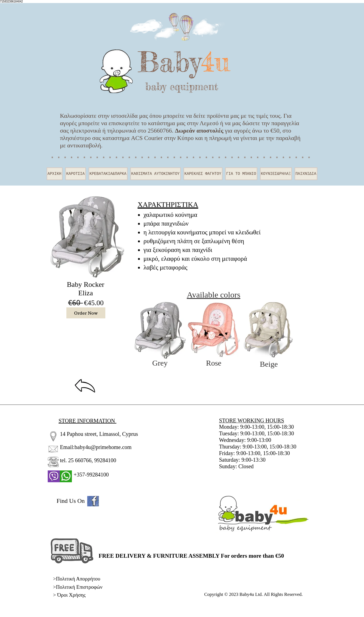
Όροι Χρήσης (71, 595)
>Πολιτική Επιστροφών (78, 587)
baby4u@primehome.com (103, 447)
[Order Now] (86, 313)
